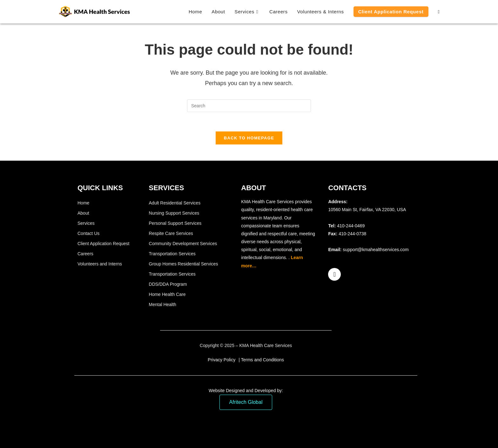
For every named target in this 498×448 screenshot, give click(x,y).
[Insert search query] (249, 106)
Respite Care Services (171, 233)
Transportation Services (172, 254)
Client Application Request (103, 244)
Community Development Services (183, 244)
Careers (85, 254)
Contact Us (88, 233)
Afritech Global (246, 402)
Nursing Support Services (174, 213)
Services (86, 223)
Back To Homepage (249, 138)
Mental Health (163, 304)
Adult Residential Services (175, 203)
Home (83, 203)
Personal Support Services (175, 223)
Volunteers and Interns (100, 264)
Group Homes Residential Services (184, 264)
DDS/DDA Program (168, 284)
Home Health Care (167, 294)
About (83, 213)
